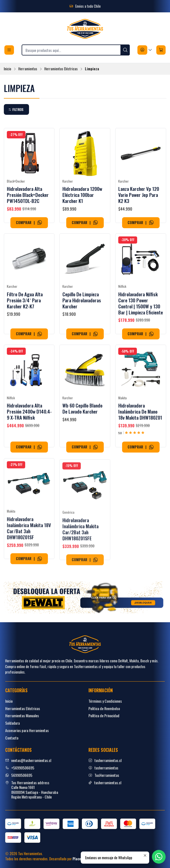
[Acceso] (145, 50)
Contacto (12, 738)
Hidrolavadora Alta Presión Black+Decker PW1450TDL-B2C (28, 195)
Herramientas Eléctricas (61, 69)
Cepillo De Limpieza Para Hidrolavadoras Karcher (82, 324)
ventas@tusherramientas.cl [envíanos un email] (28, 760)
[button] (16, 109)
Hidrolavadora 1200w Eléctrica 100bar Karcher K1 (82, 195)
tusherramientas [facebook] (103, 768)
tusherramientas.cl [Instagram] (105, 760)
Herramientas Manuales (22, 715)
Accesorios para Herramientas (27, 730)
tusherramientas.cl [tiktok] (105, 782)
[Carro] (161, 50)
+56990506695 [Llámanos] (20, 768)
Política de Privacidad (104, 715)
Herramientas (28, 69)
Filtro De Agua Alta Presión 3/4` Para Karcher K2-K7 (25, 316)
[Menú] (9, 50)
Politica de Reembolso (104, 708)
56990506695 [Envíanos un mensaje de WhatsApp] (19, 775)
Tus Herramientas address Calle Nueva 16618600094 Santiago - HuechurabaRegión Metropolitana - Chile (32, 790)
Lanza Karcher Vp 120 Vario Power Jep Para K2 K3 (139, 195)
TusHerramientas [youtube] (104, 775)
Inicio (8, 69)
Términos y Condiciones (105, 701)
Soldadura (12, 723)
